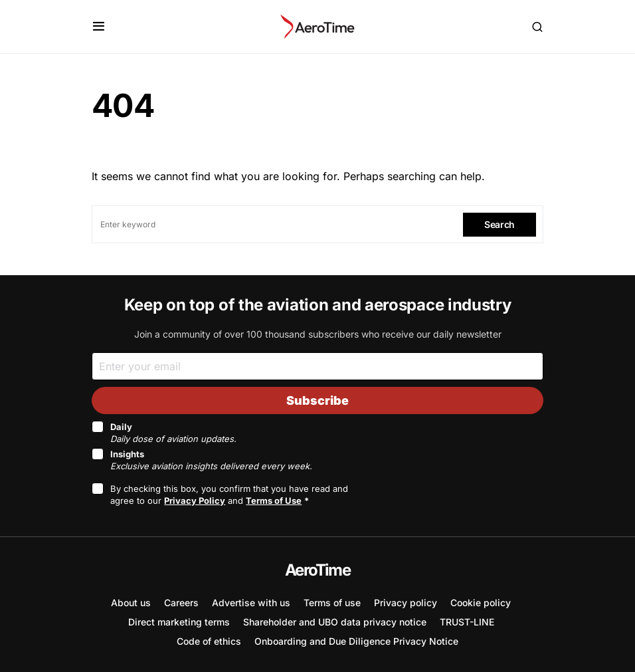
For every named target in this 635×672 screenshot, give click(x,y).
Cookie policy (481, 603)
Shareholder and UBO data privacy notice (335, 622)
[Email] (317, 366)
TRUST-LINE (467, 622)
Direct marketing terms (179, 622)
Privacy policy (406, 603)
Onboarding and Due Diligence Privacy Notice (356, 641)
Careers (181, 603)
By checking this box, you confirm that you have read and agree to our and (229, 495)
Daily (173, 433)
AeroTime (317, 570)
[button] (99, 27)
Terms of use (332, 603)
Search (499, 224)
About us (131, 603)
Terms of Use (274, 501)
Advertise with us (251, 603)
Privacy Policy (195, 501)
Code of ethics (209, 641)
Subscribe (317, 400)
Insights (211, 460)
